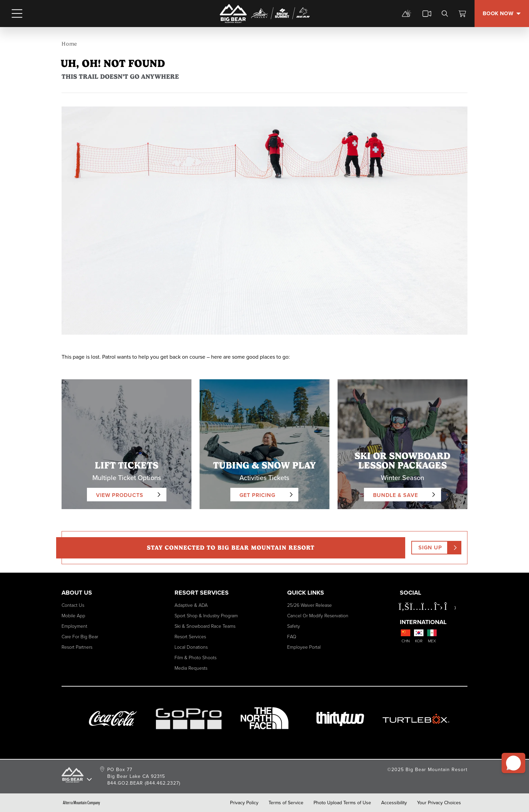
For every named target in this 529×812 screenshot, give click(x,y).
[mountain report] (407, 14)
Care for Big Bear (80, 637)
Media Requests (191, 668)
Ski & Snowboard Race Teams (205, 626)
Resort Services (190, 637)
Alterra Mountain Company (82, 803)
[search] (445, 14)
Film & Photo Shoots (195, 658)
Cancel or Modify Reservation (318, 616)
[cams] (427, 14)
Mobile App (73, 616)
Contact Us (73, 605)
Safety (294, 626)
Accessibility (394, 803)
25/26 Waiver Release (309, 605)
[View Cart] (462, 14)
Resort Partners (77, 647)
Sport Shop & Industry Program (206, 616)
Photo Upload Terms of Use (342, 803)
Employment (74, 626)
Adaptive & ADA (191, 605)
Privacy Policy (244, 803)
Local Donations (191, 647)
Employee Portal (304, 647)
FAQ (292, 637)
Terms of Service (286, 803)
